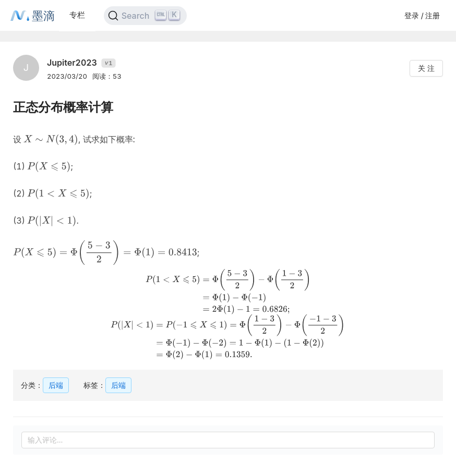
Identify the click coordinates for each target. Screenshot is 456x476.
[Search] (145, 16)
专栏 (77, 15)
